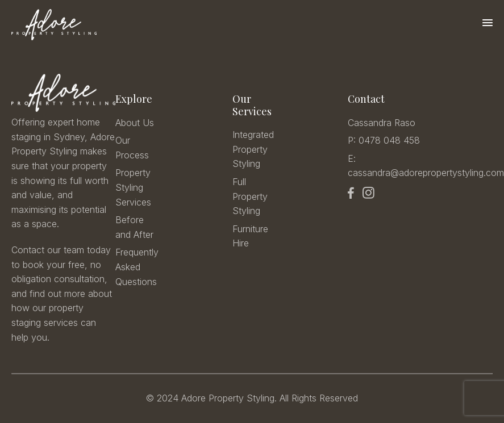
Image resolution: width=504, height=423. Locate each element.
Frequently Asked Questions (137, 267)
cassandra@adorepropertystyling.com (426, 173)
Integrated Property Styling (253, 149)
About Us (135, 123)
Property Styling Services (133, 187)
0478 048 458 (389, 140)
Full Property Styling (250, 196)
